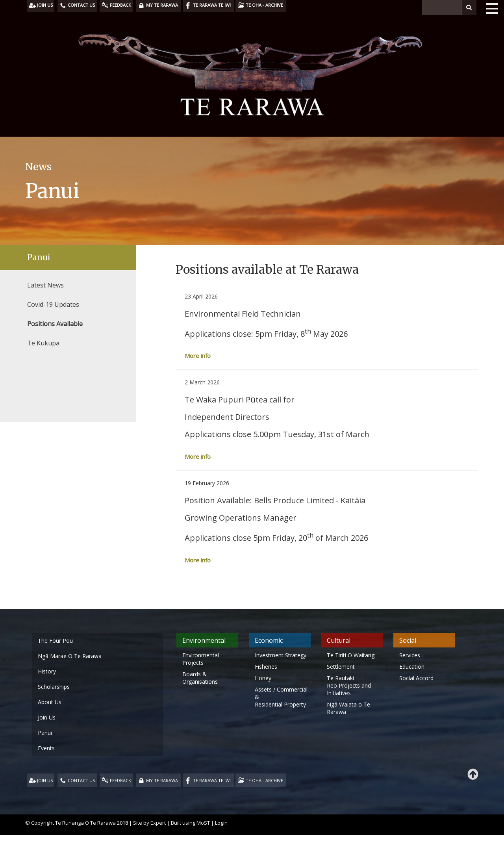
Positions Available (55, 324)
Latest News (45, 285)
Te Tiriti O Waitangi (351, 655)
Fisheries (266, 667)
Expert (158, 823)
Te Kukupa (43, 343)
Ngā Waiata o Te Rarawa (348, 708)
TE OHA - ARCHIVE (264, 780)
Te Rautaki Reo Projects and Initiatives (349, 685)
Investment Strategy (281, 655)
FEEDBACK (120, 780)
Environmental (204, 640)
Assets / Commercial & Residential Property (281, 697)
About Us (50, 702)
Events (46, 748)
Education (412, 667)
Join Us (47, 717)
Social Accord (416, 678)
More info (198, 356)
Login (221, 823)
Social (408, 640)
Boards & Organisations (200, 678)
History (47, 671)
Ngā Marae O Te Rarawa (70, 656)
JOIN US (45, 780)
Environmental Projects (201, 659)
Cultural (339, 640)
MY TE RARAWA (162, 780)
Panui (39, 257)
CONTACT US (81, 780)
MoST (203, 823)
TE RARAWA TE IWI (212, 780)
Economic (269, 640)
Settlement (341, 667)
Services (410, 655)
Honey (263, 678)
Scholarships (54, 687)
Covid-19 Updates (53, 304)
